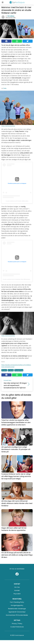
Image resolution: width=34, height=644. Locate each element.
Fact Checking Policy (17, 602)
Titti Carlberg (11, 16)
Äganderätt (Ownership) (17, 612)
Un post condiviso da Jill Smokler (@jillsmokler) (17, 201)
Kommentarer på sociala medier (17, 615)
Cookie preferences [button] (17, 627)
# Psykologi (19, 370)
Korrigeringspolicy (17, 605)
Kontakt (17, 590)
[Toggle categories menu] (3, 2)
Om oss (17, 587)
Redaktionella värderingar (17, 609)
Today (5, 88)
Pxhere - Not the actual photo (8, 126)
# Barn (4, 370)
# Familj (11, 370)
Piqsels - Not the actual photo (8, 336)
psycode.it (17, 594)
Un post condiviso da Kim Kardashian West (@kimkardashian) (17, 279)
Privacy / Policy (17, 624)
